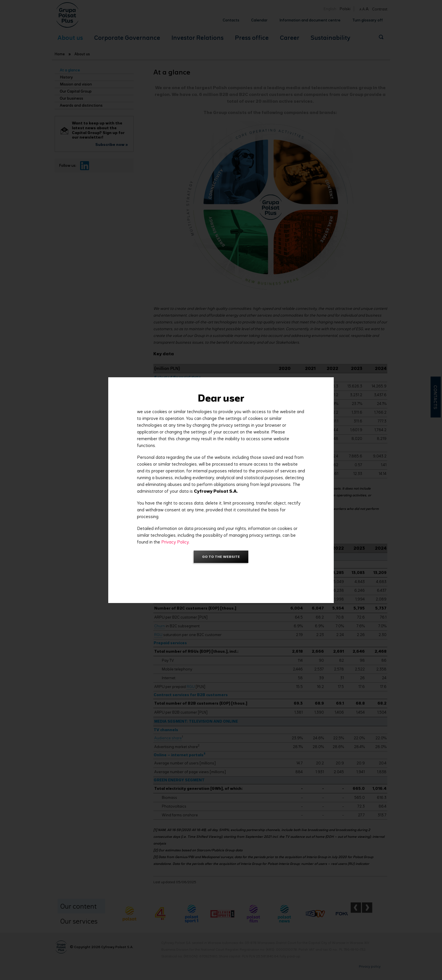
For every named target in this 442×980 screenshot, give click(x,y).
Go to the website (221, 557)
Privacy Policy (175, 542)
